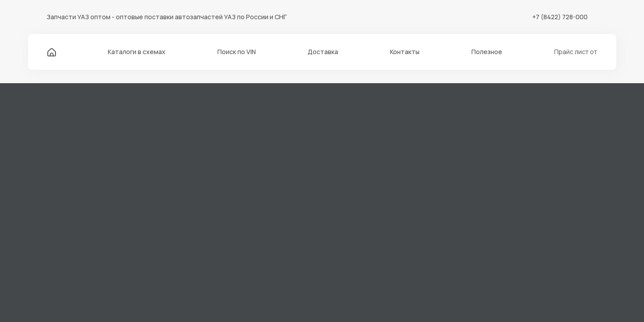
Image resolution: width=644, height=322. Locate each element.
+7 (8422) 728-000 (560, 17)
